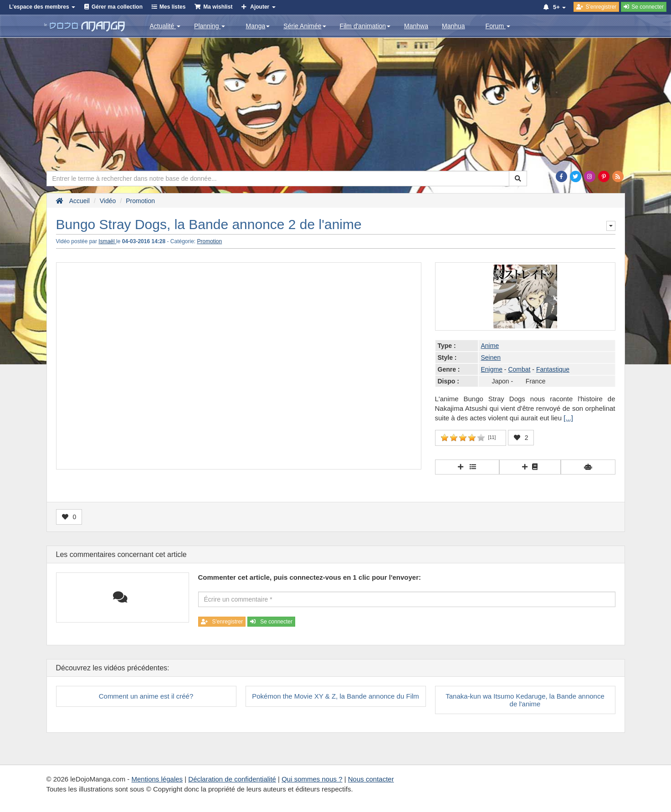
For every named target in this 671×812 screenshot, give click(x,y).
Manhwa (416, 26)
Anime (490, 346)
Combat (519, 369)
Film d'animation (365, 26)
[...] (568, 418)
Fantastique (553, 369)
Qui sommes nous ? (312, 779)
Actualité (165, 26)
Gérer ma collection (117, 7)
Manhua (453, 26)
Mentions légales (157, 779)
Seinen (491, 357)
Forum (498, 26)
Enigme (492, 369)
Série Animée (305, 26)
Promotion (210, 241)
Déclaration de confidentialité (232, 779)
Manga (258, 26)
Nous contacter (371, 779)
